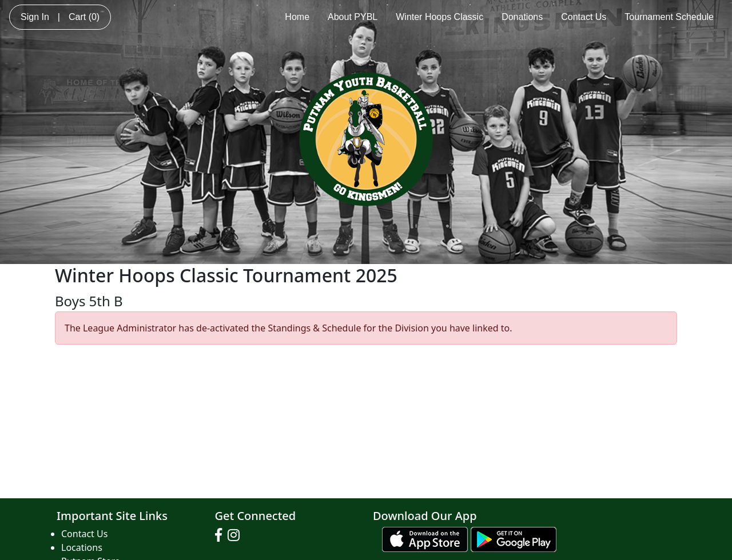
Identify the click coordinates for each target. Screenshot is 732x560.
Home (297, 17)
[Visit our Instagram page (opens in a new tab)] (236, 535)
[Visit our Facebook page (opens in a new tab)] (221, 535)
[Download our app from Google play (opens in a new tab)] (514, 538)
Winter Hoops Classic (439, 17)
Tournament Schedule (669, 17)
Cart (84, 17)
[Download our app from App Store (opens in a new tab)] (425, 538)
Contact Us (584, 17)
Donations (522, 17)
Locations (82, 547)
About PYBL (353, 17)
